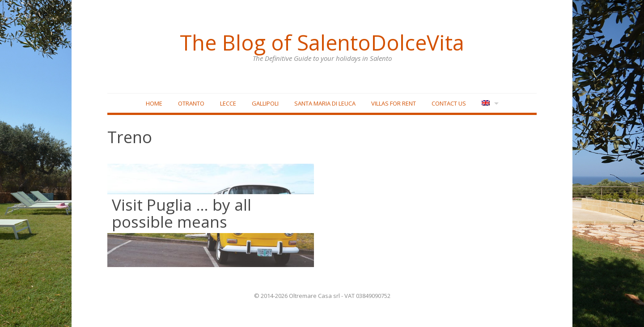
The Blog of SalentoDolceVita (322, 42)
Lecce (228, 103)
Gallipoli (265, 103)
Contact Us (449, 103)
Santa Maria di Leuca (325, 103)
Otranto (191, 103)
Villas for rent (394, 103)
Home (154, 103)
